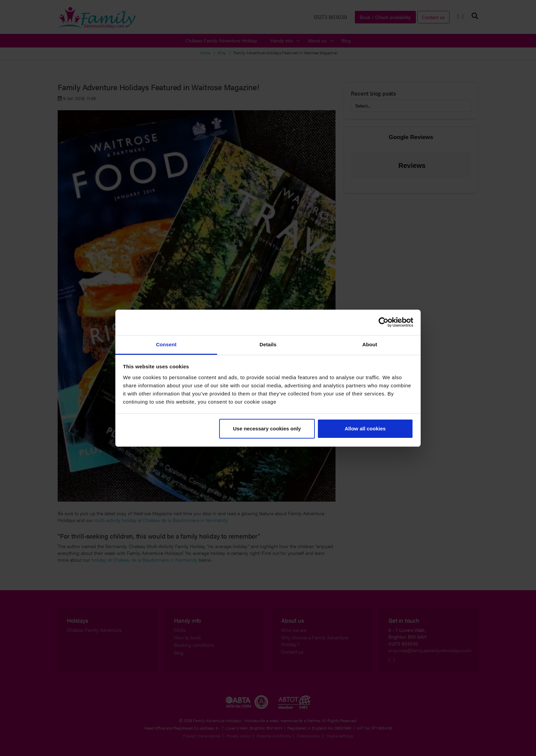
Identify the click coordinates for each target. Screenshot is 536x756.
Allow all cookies (365, 429)
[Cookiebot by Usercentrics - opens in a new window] (384, 322)
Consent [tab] (166, 344)
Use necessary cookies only (267, 429)
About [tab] (370, 344)
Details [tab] (268, 344)
